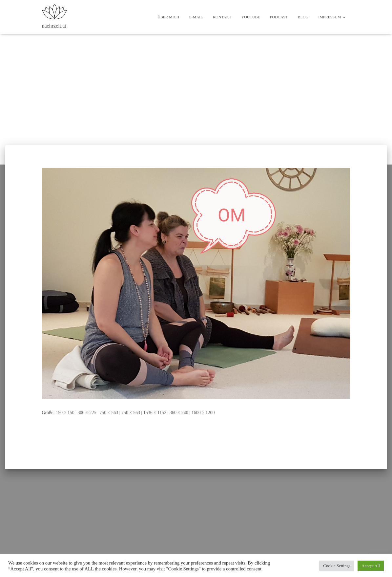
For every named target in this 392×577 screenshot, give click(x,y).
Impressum (332, 17)
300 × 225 (87, 413)
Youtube (250, 17)
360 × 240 (179, 413)
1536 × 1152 (155, 413)
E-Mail (196, 17)
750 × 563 (109, 413)
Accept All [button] (371, 566)
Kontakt (222, 17)
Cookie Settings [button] (337, 566)
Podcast (279, 17)
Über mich (168, 17)
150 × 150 (65, 413)
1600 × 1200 (203, 413)
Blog (303, 17)
